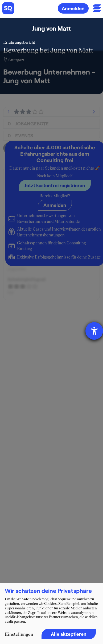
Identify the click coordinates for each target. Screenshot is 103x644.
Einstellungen (19, 634)
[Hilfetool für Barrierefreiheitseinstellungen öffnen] (94, 331)
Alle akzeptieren (69, 634)
